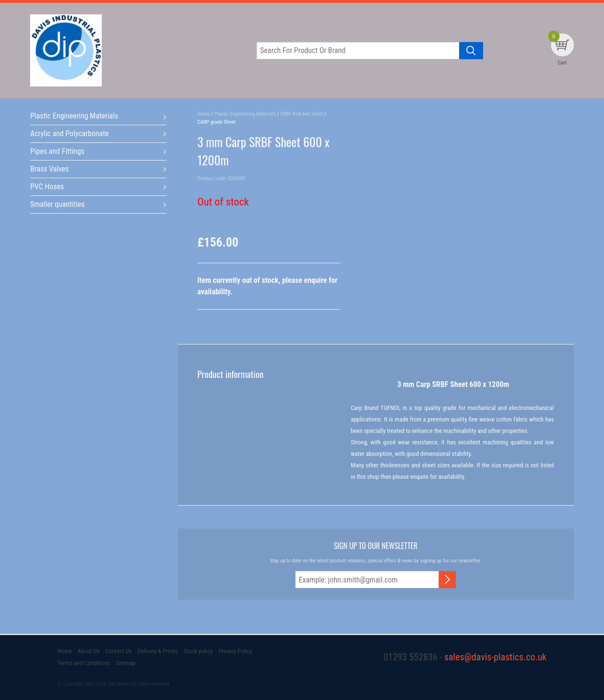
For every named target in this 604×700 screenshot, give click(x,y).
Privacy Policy (235, 651)
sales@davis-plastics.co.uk (496, 657)
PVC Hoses (47, 187)
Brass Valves (49, 169)
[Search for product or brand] (358, 51)
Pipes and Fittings (57, 151)
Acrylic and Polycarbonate (69, 134)
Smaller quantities (57, 204)
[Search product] (471, 51)
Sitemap (125, 663)
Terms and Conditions (84, 663)
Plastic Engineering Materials (74, 116)
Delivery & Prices (158, 651)
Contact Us (118, 651)
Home (65, 651)
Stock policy (198, 651)
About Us (88, 651)
